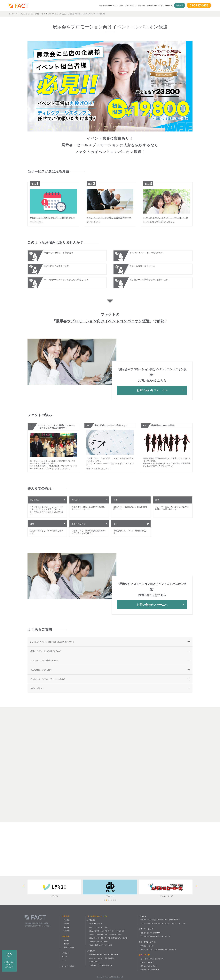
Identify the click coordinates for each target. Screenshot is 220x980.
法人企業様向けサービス (108, 5)
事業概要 (67, 927)
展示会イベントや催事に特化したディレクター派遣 (106, 934)
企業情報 (142, 5)
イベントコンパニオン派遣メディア (152, 959)
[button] (104, 900)
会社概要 (67, 924)
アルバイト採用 (69, 947)
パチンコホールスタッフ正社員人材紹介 (102, 958)
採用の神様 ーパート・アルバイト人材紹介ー (104, 955)
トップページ (13, 14)
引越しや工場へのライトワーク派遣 (101, 945)
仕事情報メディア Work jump (150, 970)
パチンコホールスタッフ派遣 (98, 927)
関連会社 (67, 931)
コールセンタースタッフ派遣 (98, 942)
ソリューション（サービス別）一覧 (32, 14)
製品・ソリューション (128, 5)
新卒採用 (67, 940)
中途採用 (67, 944)
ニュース (65, 957)
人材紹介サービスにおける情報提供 (101, 965)
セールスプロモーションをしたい (57, 14)
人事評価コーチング (147, 946)
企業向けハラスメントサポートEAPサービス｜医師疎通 (158, 949)
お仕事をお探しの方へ (155, 5)
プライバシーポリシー (69, 966)
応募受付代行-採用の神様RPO (150, 933)
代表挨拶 (67, 920)
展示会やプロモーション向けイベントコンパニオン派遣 (107, 931)
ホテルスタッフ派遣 (96, 924)
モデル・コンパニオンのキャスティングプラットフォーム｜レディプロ (163, 923)
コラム (64, 960)
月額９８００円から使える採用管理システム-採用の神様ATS (160, 920)
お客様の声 (65, 953)
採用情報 (169, 5)
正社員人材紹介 (94, 962)
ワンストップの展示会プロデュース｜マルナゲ (155, 936)
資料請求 (180, 5)
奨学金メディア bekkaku (148, 966)
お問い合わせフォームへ (152, 390)
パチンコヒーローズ (147, 963)
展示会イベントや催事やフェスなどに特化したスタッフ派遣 (108, 938)
